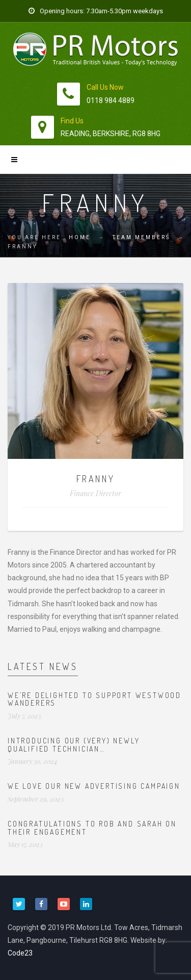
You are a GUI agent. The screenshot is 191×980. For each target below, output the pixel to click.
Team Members (141, 237)
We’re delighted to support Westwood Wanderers (94, 699)
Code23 (20, 953)
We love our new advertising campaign (94, 786)
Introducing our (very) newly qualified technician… (74, 744)
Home (80, 237)
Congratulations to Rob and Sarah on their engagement (92, 828)
